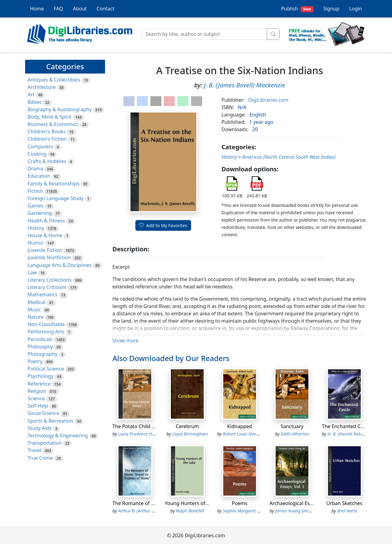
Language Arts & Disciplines (60, 265)
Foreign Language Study (56, 198)
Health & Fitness (46, 221)
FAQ (58, 9)
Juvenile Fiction (45, 250)
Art (31, 94)
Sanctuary (292, 426)
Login (356, 9)
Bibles (34, 102)
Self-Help (38, 406)
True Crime (40, 458)
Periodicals (40, 339)
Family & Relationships (53, 184)
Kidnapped (240, 426)
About (80, 9)
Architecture (42, 87)
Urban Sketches (345, 503)
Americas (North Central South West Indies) (289, 157)
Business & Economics (53, 124)
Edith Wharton (295, 434)
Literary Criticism (47, 287)
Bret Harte (347, 511)
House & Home (45, 235)
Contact (105, 9)
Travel (34, 450)
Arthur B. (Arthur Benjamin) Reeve (151, 511)
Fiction (35, 191)
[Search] (204, 34)
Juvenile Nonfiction (49, 257)
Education (39, 176)
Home (37, 9)
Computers (40, 146)
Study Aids (40, 428)
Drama (35, 169)
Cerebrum (187, 426)
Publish (297, 9)
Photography (43, 354)
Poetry (35, 361)
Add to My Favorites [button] (163, 225)
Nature (36, 317)
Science (36, 398)
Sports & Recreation (50, 421)
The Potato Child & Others (142, 426)
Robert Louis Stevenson (245, 434)
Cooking (37, 154)
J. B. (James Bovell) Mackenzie (244, 85)
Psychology (41, 376)
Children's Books (47, 131)
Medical (36, 302)
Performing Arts (46, 332)
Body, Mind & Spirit (50, 117)
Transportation (45, 443)
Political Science (46, 369)
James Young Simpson (297, 511)
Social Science (43, 413)
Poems (240, 503)
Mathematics (42, 295)
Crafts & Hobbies (47, 161)
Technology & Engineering (58, 436)
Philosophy (40, 347)
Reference (39, 384)
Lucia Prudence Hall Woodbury (148, 434)
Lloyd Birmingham (190, 434)
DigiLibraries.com (268, 100)
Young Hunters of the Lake (195, 503)
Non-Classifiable (46, 324)
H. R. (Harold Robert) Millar (354, 434)
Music (34, 310)
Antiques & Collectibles (54, 80)
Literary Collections (49, 280)
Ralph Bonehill (190, 511)
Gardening (40, 213)
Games (36, 206)
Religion (37, 391)
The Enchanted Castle (347, 426)
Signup (331, 9)
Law (32, 272)
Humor (36, 243)
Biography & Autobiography (60, 109)
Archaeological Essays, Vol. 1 (302, 503)
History (36, 228)
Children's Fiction (47, 139)
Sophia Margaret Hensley (247, 511)
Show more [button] (125, 340)
